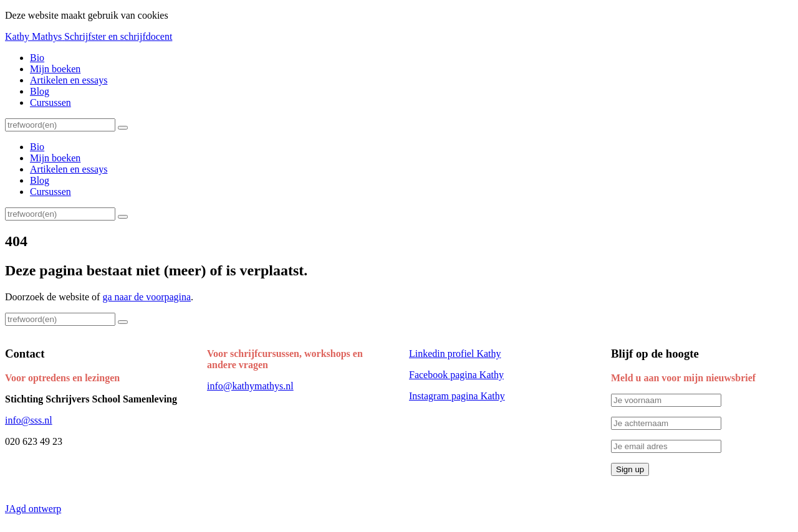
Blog (40, 91)
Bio (37, 58)
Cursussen (50, 102)
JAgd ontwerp (33, 509)
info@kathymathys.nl (250, 386)
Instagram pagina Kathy (457, 396)
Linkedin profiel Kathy (455, 354)
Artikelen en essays (69, 80)
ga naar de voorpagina (147, 297)
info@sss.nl (29, 420)
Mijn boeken (55, 69)
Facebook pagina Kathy (456, 375)
